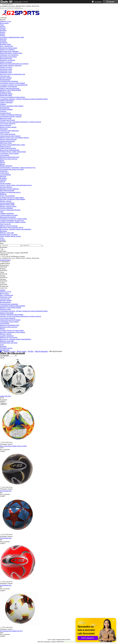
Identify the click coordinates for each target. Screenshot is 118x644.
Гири (2, 212)
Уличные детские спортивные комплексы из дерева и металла (21, 122)
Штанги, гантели (6, 201)
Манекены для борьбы (7, 60)
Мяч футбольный (41, 351)
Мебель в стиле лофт (7, 233)
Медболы (3, 176)
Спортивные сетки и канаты (9, 153)
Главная (3, 290)
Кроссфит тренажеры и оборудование (13, 199)
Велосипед (4, 231)
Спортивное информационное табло (12, 37)
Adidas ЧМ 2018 (5, 396)
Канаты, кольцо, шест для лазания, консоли (14, 137)
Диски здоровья (5, 183)
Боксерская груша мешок (8, 57)
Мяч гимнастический (7, 190)
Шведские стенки (6, 143)
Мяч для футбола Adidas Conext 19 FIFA (13, 446)
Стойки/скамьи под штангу (9, 215)
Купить (3, 404)
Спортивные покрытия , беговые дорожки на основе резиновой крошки (24, 99)
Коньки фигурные (6, 95)
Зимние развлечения (7, 101)
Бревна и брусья (5, 146)
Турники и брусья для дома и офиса (12, 197)
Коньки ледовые (5, 92)
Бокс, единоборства (7, 46)
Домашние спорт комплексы (9, 130)
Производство (5, 350)
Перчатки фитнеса (6, 187)
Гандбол (3, 28)
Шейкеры (3, 194)
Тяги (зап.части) (5, 224)
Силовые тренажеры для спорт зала (12, 220)
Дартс (2, 25)
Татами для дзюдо (6, 67)
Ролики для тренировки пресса (10, 192)
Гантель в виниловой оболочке (10, 210)
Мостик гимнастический (8, 139)
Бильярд (3, 32)
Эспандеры (4, 171)
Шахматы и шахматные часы (10, 157)
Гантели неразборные (7, 203)
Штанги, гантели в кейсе (8, 206)
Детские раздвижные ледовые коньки (12, 97)
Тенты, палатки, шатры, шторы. (11, 236)
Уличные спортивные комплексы (11, 115)
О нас (2, 238)
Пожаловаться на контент (72, 642)
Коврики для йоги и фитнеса (10, 189)
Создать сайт (18, 2)
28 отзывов (98, 2)
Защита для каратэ (6, 62)
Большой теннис (5, 44)
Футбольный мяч (6, 491)
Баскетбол (3, 39)
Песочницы (4, 129)
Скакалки (3, 180)
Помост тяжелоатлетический (10, 88)
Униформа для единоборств (9, 55)
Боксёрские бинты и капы (9, 48)
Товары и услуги (5, 21)
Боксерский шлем (6, 58)
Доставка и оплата (6, 348)
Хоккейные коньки (6, 94)
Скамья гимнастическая (8, 148)
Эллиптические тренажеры (9, 81)
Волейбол (3, 30)
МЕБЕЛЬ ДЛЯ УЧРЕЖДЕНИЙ (10, 90)
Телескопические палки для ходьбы (12, 169)
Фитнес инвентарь (6, 166)
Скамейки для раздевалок (8, 86)
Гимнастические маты (7, 141)
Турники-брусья (5, 113)
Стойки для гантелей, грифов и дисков (13, 222)
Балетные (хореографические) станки (12, 145)
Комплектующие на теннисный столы (13, 74)
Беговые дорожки (6, 78)
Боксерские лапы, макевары (9, 51)
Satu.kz (68, 640)
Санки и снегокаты (6, 102)
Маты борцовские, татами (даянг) (11, 53)
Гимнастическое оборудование (10, 136)
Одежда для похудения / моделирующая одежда (16, 185)
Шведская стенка (6, 118)
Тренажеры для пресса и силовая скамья (13, 219)
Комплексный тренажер (8, 217)
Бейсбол (3, 27)
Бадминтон (4, 42)
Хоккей (2, 34)
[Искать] (22, 9)
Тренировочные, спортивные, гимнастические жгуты (18, 167)
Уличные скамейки (6, 109)
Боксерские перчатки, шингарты (11, 65)
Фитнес (3, 164)
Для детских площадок (8, 123)
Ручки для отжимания (7, 196)
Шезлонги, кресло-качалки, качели (12, 227)
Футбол (3, 35)
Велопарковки (5, 108)
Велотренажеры (5, 79)
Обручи (3, 182)
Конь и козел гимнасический (10, 150)
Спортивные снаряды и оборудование (13, 83)
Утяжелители (4, 173)
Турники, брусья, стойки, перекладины (13, 152)
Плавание (3, 41)
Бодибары (3, 178)
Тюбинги (3, 104)
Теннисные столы (6, 71)
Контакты (3, 346)
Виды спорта (4, 23)
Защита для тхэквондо (7, 49)
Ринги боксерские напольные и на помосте (14, 64)
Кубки (2, 160)
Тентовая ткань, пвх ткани (9, 234)
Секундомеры (5, 155)
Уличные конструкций (7, 120)
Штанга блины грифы (7, 204)
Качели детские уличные (8, 127)
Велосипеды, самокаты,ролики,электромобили (15, 229)
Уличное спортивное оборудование (12, 106)
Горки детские (5, 132)
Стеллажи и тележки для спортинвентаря (14, 85)
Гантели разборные (6, 208)
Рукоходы (3, 111)
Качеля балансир (6, 125)
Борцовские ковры (6, 69)
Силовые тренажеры (7, 213)
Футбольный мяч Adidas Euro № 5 (11, 631)
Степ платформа (5, 175)
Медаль (3, 162)
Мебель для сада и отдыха (9, 226)
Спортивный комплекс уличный (11, 116)
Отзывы (3, 240)
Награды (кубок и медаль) (9, 159)
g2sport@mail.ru (5, 260)
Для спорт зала (5, 76)
